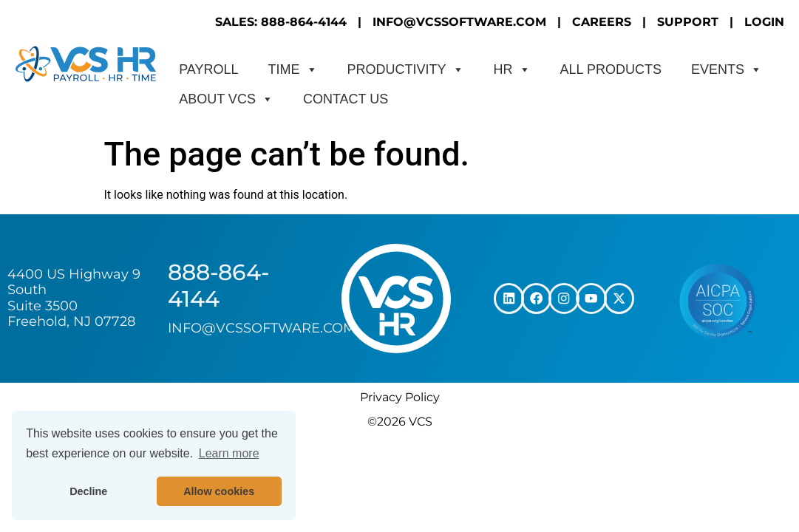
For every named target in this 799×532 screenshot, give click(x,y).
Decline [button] (88, 491)
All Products (611, 69)
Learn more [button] (229, 453)
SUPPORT (688, 22)
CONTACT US (346, 99)
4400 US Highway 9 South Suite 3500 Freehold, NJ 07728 (74, 298)
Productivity (406, 69)
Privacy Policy (400, 397)
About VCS (226, 99)
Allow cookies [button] (219, 491)
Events (727, 69)
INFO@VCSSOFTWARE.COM (459, 22)
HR (512, 69)
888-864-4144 (218, 286)
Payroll (208, 69)
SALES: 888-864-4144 (281, 22)
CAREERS (602, 22)
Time (293, 69)
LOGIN (764, 22)
